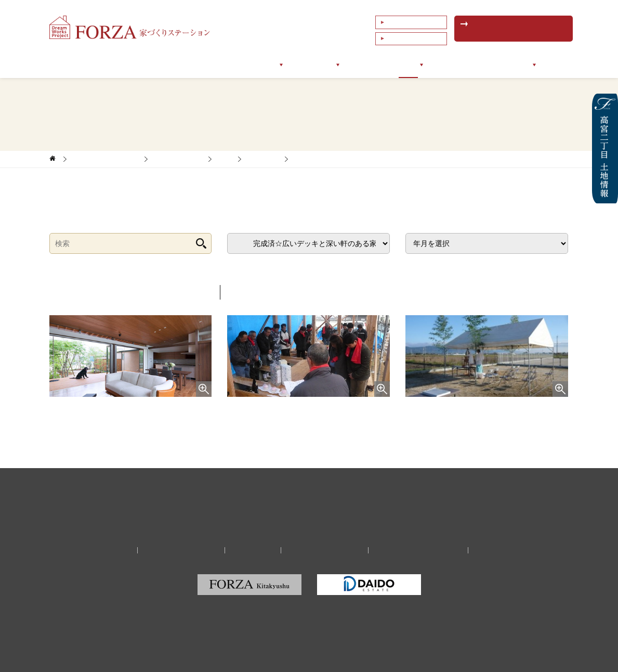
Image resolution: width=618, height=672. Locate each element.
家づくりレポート (178, 159)
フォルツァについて (168, 65)
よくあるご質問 (407, 21)
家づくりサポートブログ (105, 159)
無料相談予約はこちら (515, 29)
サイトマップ (490, 550)
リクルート (255, 550)
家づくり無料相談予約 (187, 550)
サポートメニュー (246, 65)
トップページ (98, 65)
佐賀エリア (263, 159)
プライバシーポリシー (323, 550)
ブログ (413, 65)
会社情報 (528, 65)
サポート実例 (312, 65)
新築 (225, 159)
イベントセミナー (468, 65)
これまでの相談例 (410, 36)
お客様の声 (368, 65)
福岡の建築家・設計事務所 (413, 550)
